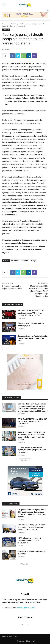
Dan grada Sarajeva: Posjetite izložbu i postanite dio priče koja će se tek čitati (32, 338)
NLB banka (25, 261)
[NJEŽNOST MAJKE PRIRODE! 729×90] (25, 13)
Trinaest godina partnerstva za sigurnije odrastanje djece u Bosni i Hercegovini (32, 450)
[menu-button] (4, 4)
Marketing (21, 641)
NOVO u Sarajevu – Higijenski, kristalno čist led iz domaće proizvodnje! (29, 540)
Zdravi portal (30, 641)
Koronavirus (15, 261)
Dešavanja (15, 24)
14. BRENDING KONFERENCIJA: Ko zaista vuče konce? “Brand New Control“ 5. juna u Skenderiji (31, 313)
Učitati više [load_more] (25, 460)
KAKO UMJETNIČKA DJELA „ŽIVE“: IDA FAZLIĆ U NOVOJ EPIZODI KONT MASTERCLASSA (32, 421)
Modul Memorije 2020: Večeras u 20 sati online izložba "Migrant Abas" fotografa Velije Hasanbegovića (38, 291)
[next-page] (8, 349)
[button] (48, 10)
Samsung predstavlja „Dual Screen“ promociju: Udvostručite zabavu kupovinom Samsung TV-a (32, 527)
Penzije (33, 261)
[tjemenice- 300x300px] (25, 372)
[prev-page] (4, 349)
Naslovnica (6, 24)
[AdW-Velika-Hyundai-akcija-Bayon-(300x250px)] (25, 481)
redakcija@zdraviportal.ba (26, 608)
